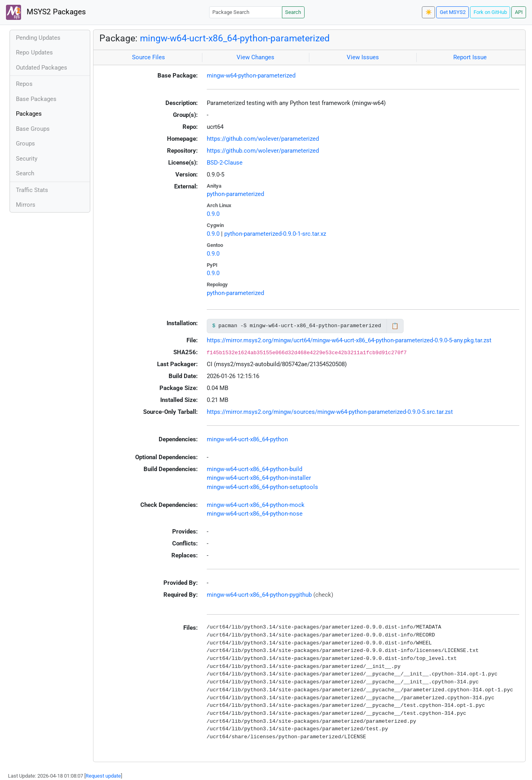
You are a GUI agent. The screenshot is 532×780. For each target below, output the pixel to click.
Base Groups (33, 129)
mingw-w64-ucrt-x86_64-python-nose (255, 514)
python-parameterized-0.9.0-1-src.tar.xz (275, 234)
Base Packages (36, 99)
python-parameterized (235, 194)
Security (27, 159)
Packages (29, 114)
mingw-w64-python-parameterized (251, 76)
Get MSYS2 (453, 12)
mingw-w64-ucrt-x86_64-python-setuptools (262, 487)
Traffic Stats (32, 190)
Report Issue (470, 57)
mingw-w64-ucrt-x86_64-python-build (254, 469)
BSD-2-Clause (225, 163)
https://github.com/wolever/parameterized (263, 139)
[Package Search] (246, 12)
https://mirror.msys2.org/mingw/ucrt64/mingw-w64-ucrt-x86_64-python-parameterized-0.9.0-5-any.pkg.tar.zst (349, 340)
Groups (25, 144)
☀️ (429, 12)
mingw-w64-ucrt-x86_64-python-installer (259, 478)
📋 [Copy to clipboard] (395, 326)
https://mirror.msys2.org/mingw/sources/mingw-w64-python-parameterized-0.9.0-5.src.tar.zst (330, 412)
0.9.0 (213, 214)
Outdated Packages (42, 68)
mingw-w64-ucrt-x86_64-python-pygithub (259, 595)
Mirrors (26, 205)
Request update (103, 776)
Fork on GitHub (490, 12)
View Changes (255, 57)
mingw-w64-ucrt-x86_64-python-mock (256, 505)
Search (293, 12)
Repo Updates (34, 52)
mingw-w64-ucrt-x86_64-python (247, 439)
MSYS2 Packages (46, 12)
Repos (24, 84)
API (519, 12)
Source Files (149, 57)
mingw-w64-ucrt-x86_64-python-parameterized (235, 38)
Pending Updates (38, 38)
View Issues (363, 57)
